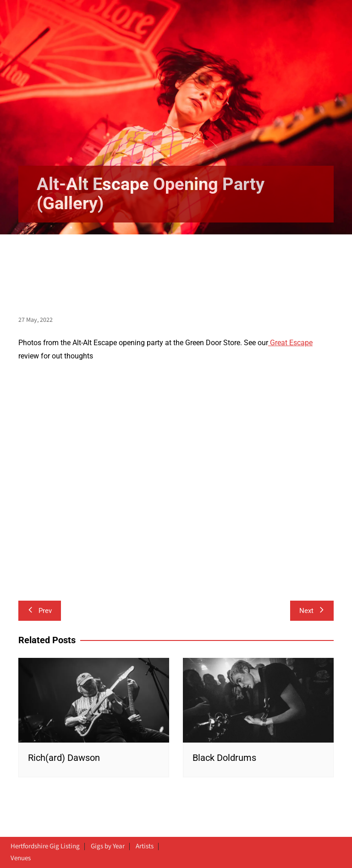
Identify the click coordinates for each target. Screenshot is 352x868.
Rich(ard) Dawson (64, 758)
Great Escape (290, 343)
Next (312, 611)
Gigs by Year (108, 846)
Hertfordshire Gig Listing (45, 846)
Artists (145, 846)
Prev (40, 611)
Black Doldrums (224, 758)
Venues (21, 858)
